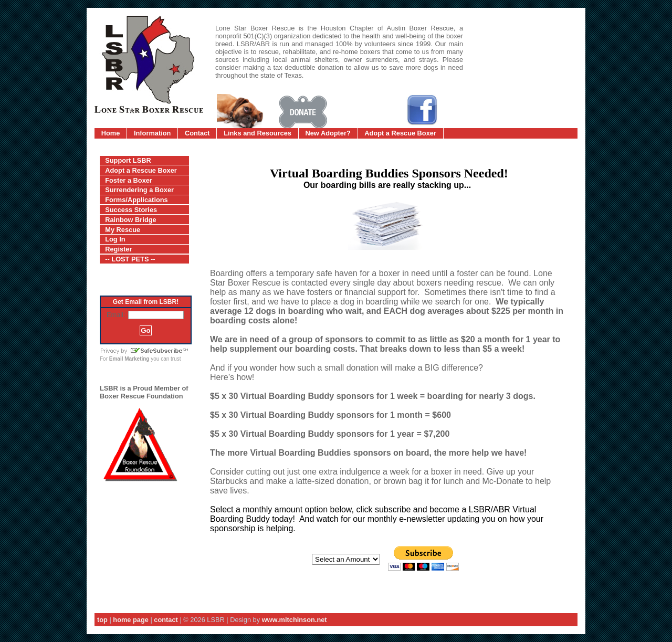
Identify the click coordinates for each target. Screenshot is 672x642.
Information (152, 133)
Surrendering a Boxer (139, 190)
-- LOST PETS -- (130, 259)
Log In (115, 239)
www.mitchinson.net (295, 620)
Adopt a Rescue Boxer (400, 133)
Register (118, 249)
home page (131, 620)
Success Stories (131, 210)
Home (111, 133)
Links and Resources (258, 133)
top (102, 620)
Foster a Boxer (129, 180)
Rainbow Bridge (130, 220)
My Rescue (123, 230)
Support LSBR (128, 160)
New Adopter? (328, 133)
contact (166, 620)
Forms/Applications (136, 200)
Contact (197, 133)
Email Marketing (129, 359)
